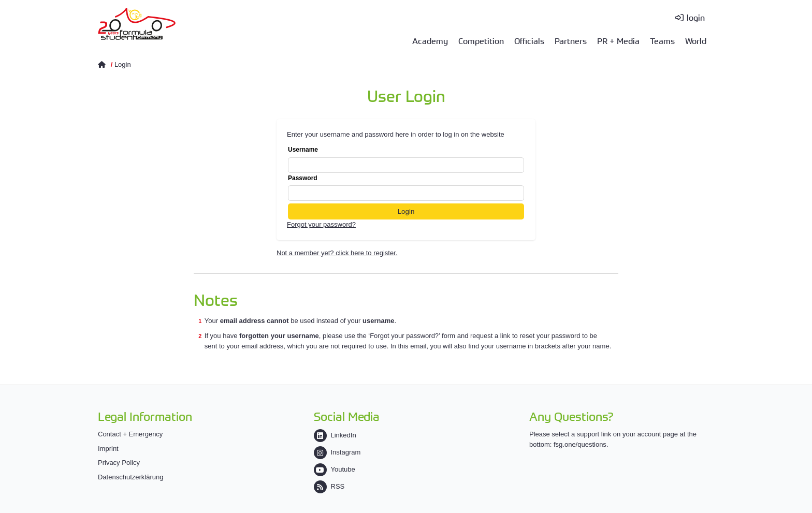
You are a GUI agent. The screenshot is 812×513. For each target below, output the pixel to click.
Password (406, 188)
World (696, 40)
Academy (430, 40)
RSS (329, 486)
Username (406, 159)
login (696, 17)
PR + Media (618, 40)
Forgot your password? (321, 224)
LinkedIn (335, 435)
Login (123, 64)
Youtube (335, 469)
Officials (529, 40)
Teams (662, 40)
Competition (481, 40)
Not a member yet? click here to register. (337, 253)
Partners (571, 40)
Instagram (337, 452)
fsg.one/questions (580, 444)
